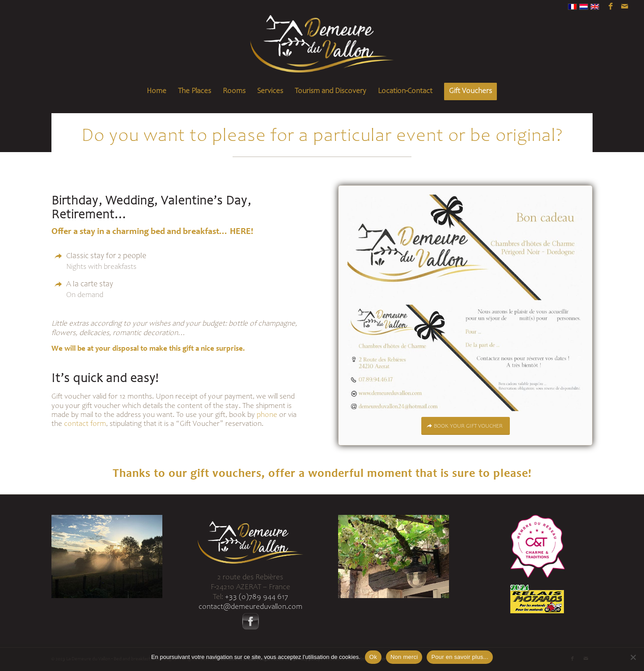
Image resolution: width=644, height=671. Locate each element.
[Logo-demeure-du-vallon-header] (322, 47)
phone (267, 415)
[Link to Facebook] (611, 7)
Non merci (404, 657)
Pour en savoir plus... (460, 657)
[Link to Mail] (624, 7)
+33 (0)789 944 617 (256, 597)
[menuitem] (157, 92)
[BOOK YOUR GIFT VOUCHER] (466, 426)
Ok (373, 657)
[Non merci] (633, 657)
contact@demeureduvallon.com (250, 607)
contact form (85, 424)
